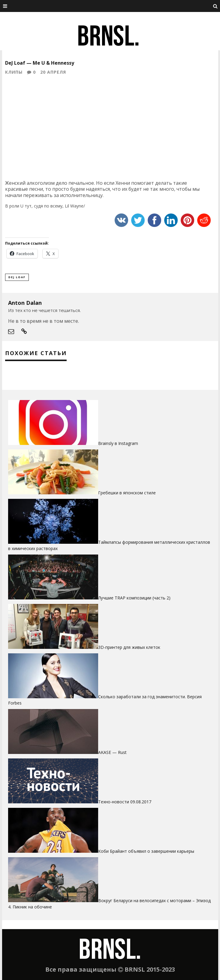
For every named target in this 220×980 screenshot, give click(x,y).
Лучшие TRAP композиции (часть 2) (134, 598)
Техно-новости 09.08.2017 (125, 802)
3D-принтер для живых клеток (129, 647)
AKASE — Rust (112, 752)
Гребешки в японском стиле (127, 493)
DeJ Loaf (17, 277)
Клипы (14, 72)
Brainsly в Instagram (118, 443)
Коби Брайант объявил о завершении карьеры (146, 851)
